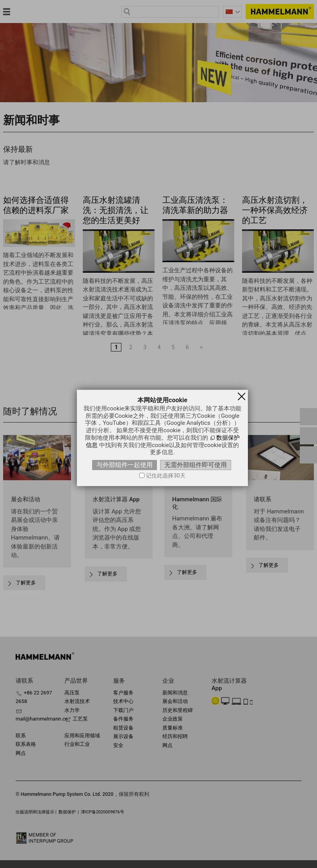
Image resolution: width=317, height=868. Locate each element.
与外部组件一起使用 (125, 465)
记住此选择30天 (166, 476)
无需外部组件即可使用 (196, 465)
